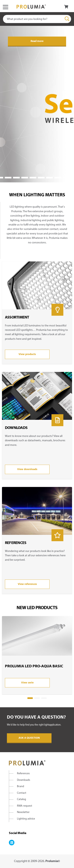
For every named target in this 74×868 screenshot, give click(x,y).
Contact (22, 793)
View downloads (27, 469)
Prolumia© (53, 861)
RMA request (25, 806)
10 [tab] (66, 178)
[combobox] (37, 19)
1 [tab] (30, 698)
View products (27, 354)
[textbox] (37, 19)
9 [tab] (58, 178)
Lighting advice (26, 819)
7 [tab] (41, 178)
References (23, 774)
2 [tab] (37, 698)
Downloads (24, 780)
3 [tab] (8, 178)
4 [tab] (16, 178)
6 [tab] (33, 178)
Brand (21, 786)
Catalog (22, 799)
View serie (27, 683)
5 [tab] (25, 178)
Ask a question (29, 738)
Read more (37, 41)
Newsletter (23, 812)
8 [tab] (50, 178)
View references (27, 584)
